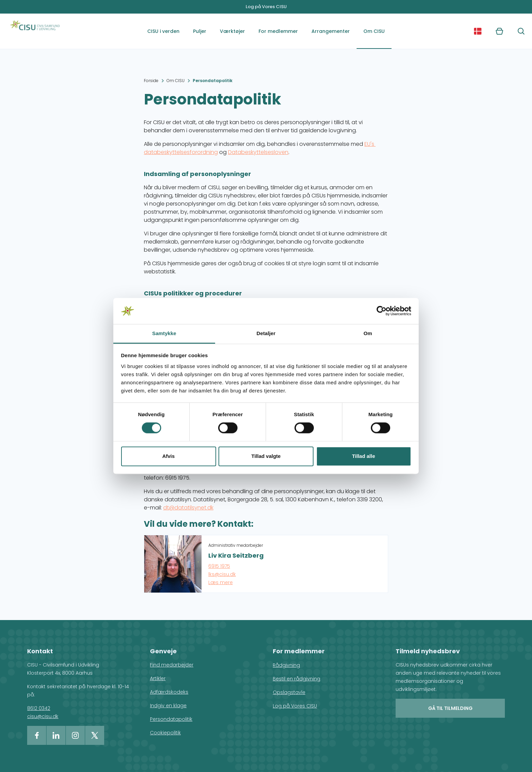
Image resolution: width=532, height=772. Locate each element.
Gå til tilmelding (450, 708)
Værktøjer (232, 31)
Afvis (168, 456)
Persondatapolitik (213, 81)
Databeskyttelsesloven (258, 152)
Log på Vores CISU (266, 7)
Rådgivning (286, 665)
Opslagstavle (289, 692)
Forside (151, 81)
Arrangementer (331, 31)
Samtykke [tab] (164, 333)
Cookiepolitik (165, 733)
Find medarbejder (172, 665)
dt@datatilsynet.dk (188, 508)
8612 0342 (39, 708)
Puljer (200, 31)
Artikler (158, 678)
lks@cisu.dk (222, 574)
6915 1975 (219, 566)
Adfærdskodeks (169, 692)
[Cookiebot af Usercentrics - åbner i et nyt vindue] (382, 311)
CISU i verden (163, 31)
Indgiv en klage (168, 706)
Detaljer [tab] (266, 333)
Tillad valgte (266, 456)
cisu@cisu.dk (43, 716)
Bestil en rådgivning (297, 679)
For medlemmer (278, 31)
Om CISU (374, 31)
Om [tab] (368, 333)
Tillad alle (363, 456)
